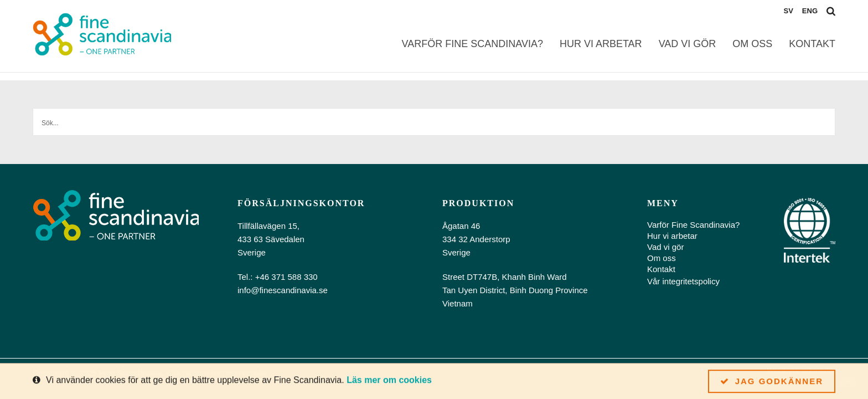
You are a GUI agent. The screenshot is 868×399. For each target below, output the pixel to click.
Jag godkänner (772, 382)
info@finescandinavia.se (283, 290)
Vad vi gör (688, 44)
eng (810, 11)
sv (788, 11)
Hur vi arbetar (601, 44)
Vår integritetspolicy (683, 281)
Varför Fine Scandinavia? (472, 44)
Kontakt (812, 44)
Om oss (752, 44)
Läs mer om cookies (389, 380)
